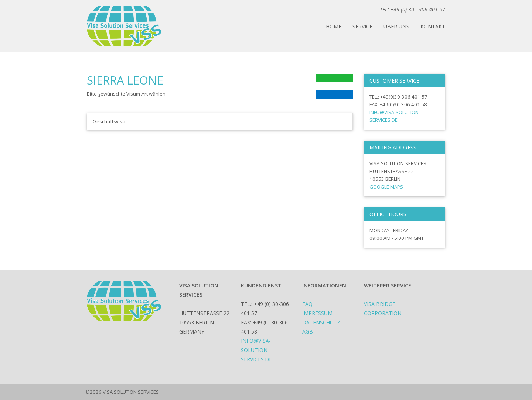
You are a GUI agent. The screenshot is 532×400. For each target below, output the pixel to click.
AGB (308, 332)
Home (334, 26)
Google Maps (386, 187)
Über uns (396, 26)
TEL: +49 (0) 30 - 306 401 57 (412, 9)
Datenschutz (321, 322)
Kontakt (433, 26)
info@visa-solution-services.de (256, 350)
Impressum (317, 313)
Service (362, 26)
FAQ (307, 304)
